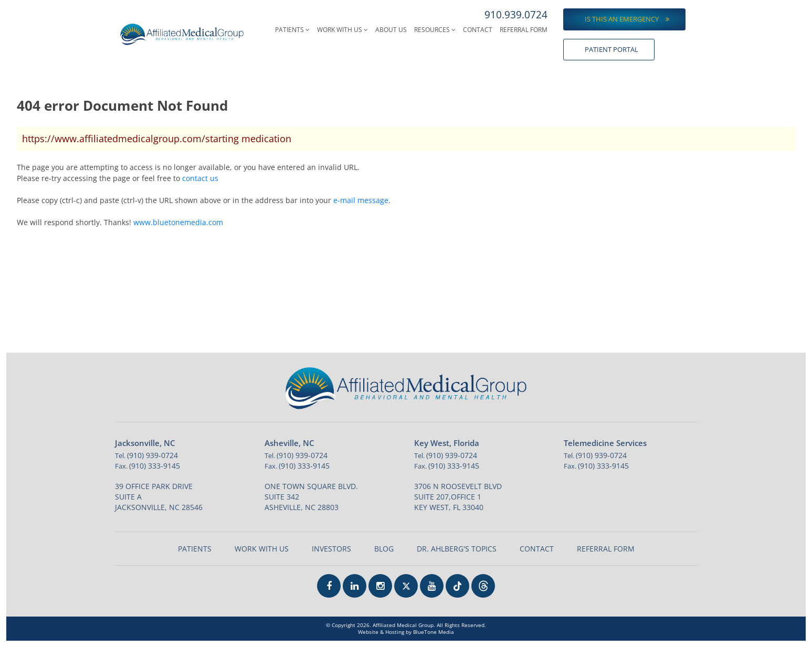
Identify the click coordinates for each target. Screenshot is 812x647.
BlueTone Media (434, 632)
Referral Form (524, 30)
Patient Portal (611, 49)
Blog (384, 549)
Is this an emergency (627, 19)
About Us (391, 30)
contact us (200, 178)
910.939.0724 (516, 15)
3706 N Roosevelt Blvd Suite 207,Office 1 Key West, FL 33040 (458, 497)
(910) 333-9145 (155, 466)
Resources (435, 30)
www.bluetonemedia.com (178, 222)
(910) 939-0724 (152, 455)
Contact (478, 30)
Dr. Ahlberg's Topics (457, 549)
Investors (331, 549)
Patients (292, 30)
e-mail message (361, 200)
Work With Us (342, 30)
